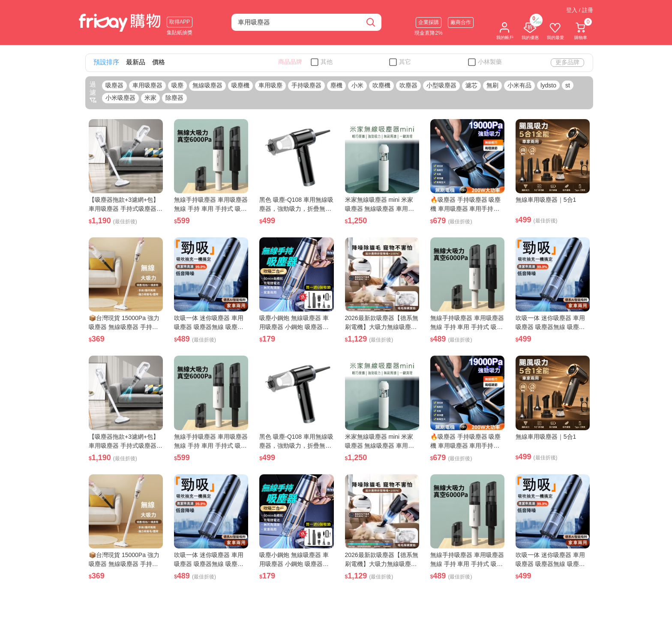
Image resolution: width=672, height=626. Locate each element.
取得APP (180, 22)
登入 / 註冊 (580, 10)
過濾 (93, 92)
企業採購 (429, 22)
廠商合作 (461, 22)
